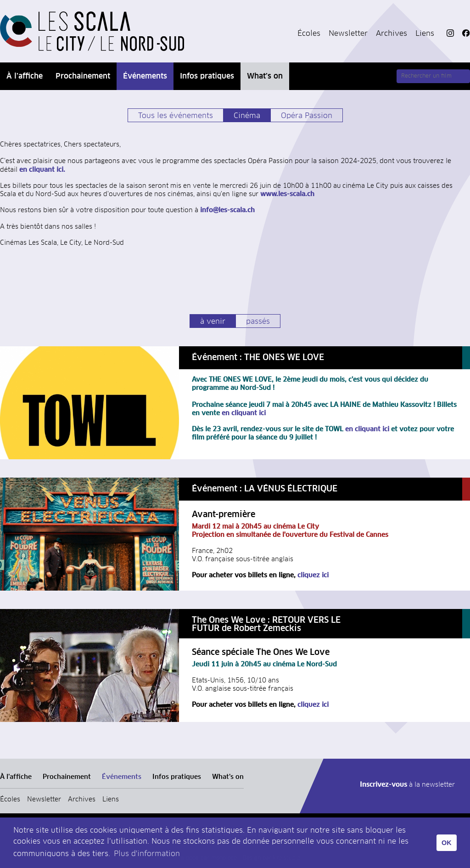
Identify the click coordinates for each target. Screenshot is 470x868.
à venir (213, 321)
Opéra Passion (307, 116)
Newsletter (348, 34)
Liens (425, 34)
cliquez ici (313, 575)
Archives (392, 34)
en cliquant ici (243, 413)
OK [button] (447, 843)
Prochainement (83, 76)
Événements (145, 76)
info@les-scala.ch (227, 210)
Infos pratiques (207, 76)
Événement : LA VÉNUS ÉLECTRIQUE (265, 489)
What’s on (265, 76)
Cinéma (247, 116)
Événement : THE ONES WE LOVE (258, 358)
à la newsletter (407, 785)
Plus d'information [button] (147, 854)
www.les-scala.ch (286, 194)
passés (258, 321)
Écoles (309, 34)
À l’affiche (25, 76)
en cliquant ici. (42, 170)
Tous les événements (176, 116)
